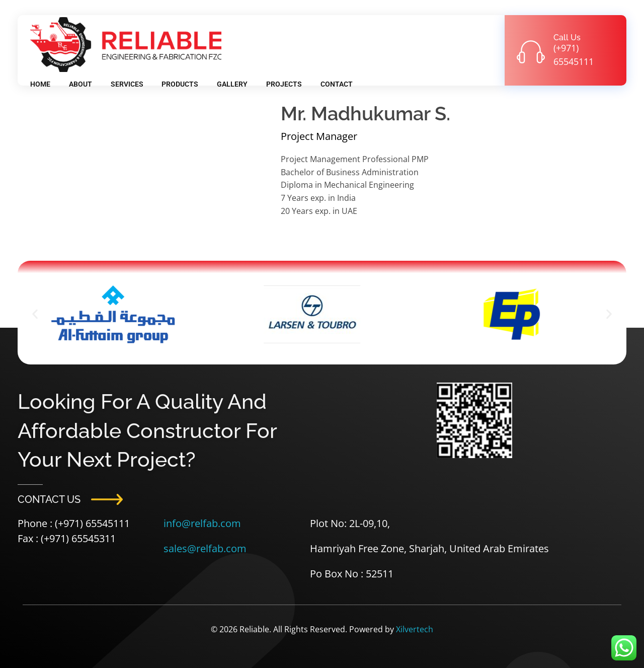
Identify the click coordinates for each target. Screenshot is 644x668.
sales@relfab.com (205, 548)
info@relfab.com (202, 523)
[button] (35, 314)
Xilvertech (415, 629)
